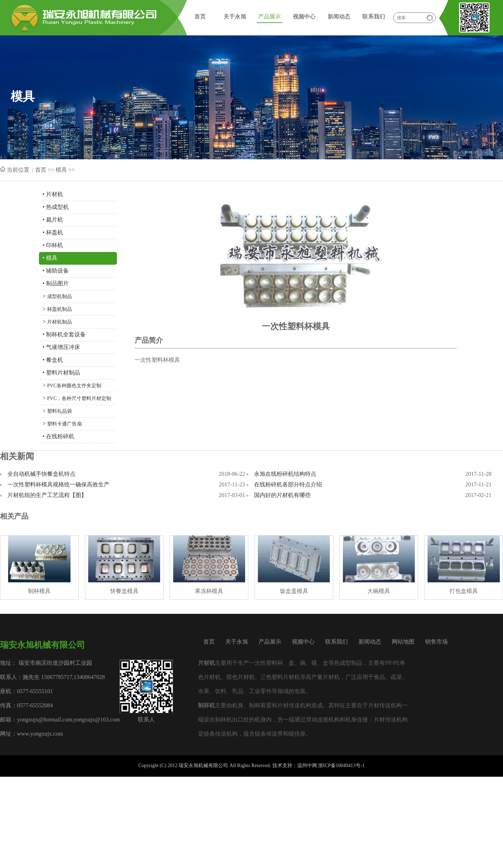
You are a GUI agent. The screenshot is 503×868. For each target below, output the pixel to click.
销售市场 (436, 642)
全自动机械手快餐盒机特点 (41, 474)
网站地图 (403, 642)
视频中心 (304, 17)
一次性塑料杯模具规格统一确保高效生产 (58, 485)
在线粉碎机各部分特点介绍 (288, 485)
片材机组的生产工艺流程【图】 (47, 495)
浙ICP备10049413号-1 (341, 766)
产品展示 (270, 17)
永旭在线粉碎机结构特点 (285, 474)
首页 (200, 17)
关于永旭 (235, 17)
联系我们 (374, 17)
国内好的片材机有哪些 (282, 495)
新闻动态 (339, 17)
